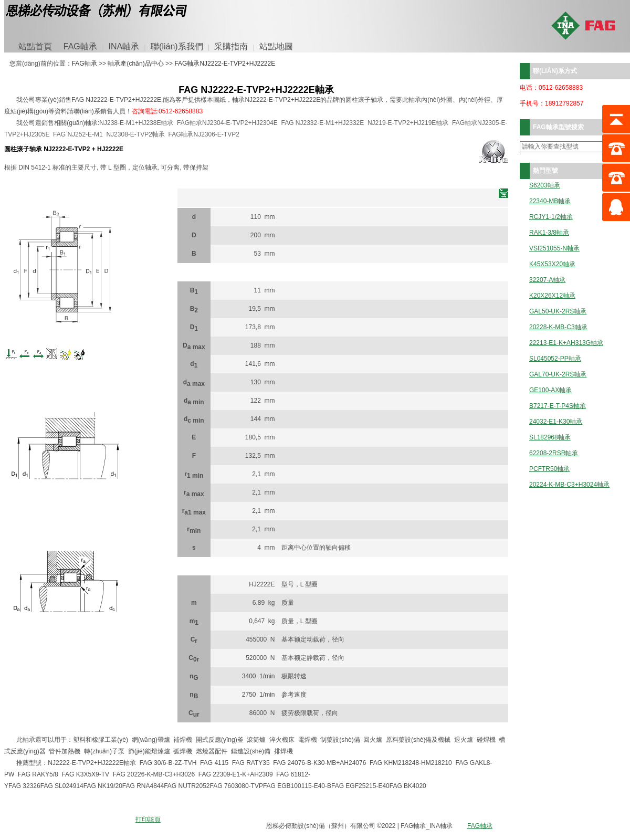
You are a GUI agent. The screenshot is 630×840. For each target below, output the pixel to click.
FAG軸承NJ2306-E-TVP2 (203, 134)
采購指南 (231, 46)
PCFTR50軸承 (549, 469)
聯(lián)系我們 (177, 46)
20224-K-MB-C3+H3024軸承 (569, 485)
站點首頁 (35, 46)
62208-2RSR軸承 (554, 453)
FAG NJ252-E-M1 (78, 134)
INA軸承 (124, 46)
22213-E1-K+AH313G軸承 (566, 343)
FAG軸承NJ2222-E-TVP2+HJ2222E (225, 64)
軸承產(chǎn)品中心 (135, 64)
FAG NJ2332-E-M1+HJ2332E (323, 123)
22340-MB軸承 (550, 201)
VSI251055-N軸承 (554, 249)
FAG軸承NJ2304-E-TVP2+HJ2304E (227, 123)
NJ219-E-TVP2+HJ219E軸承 (408, 123)
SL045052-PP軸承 (555, 359)
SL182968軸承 (550, 438)
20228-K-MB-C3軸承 (558, 327)
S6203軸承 (545, 186)
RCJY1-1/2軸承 (551, 217)
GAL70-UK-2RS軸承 (558, 375)
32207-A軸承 (547, 280)
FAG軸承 (80, 46)
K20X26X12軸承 (552, 296)
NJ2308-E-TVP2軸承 (135, 134)
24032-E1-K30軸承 (556, 422)
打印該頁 (148, 820)
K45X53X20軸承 (552, 264)
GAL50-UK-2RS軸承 (558, 312)
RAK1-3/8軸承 (549, 233)
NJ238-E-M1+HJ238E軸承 (136, 123)
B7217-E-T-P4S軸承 (558, 406)
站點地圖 (276, 46)
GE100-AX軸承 (550, 390)
